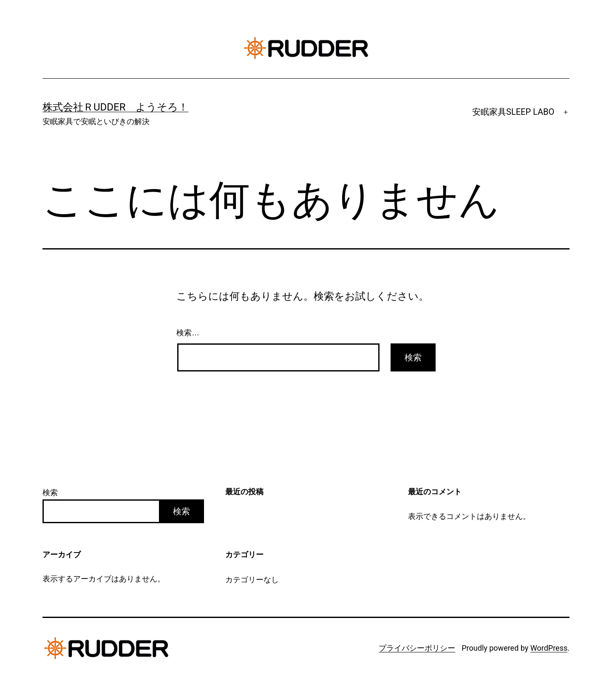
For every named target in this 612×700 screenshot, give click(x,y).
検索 (50, 492)
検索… (188, 333)
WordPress (549, 648)
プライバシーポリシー (417, 648)
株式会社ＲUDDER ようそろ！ (116, 107)
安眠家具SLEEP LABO (513, 112)
